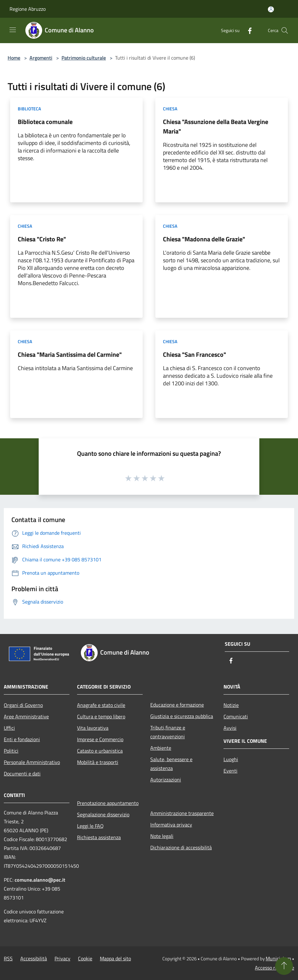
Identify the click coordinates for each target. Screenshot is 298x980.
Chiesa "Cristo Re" (42, 239)
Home (14, 58)
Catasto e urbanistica (100, 751)
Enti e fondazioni (22, 739)
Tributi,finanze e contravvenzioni (168, 732)
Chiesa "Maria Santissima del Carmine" (70, 354)
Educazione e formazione (177, 705)
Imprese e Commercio (100, 739)
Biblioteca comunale (45, 122)
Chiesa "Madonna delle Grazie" (204, 239)
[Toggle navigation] (13, 30)
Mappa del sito (115, 958)
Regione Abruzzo (28, 9)
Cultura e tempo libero (101, 716)
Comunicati (236, 716)
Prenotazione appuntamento (108, 803)
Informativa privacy (171, 825)
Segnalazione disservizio (103, 814)
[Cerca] (285, 30)
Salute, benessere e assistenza (171, 764)
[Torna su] (284, 966)
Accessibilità (34, 958)
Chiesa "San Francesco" (194, 354)
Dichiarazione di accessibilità (181, 847)
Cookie (85, 958)
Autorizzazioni (166, 780)
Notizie (231, 705)
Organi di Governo (23, 705)
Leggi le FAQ (90, 826)
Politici (11, 751)
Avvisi (230, 728)
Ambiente (161, 748)
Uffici (9, 728)
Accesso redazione (275, 968)
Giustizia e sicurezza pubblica (182, 716)
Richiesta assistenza (99, 837)
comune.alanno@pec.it (40, 880)
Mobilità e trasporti (98, 762)
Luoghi (231, 759)
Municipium (278, 958)
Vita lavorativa (93, 728)
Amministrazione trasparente (182, 813)
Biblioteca (29, 109)
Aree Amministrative (26, 716)
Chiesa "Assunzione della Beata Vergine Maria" (216, 126)
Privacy (62, 958)
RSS (8, 958)
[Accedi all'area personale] (271, 9)
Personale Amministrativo (32, 762)
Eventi (230, 771)
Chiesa (170, 109)
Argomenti (41, 58)
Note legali (162, 836)
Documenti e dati (22, 774)
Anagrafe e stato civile (101, 705)
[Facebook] (247, 30)
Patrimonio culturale (84, 58)
